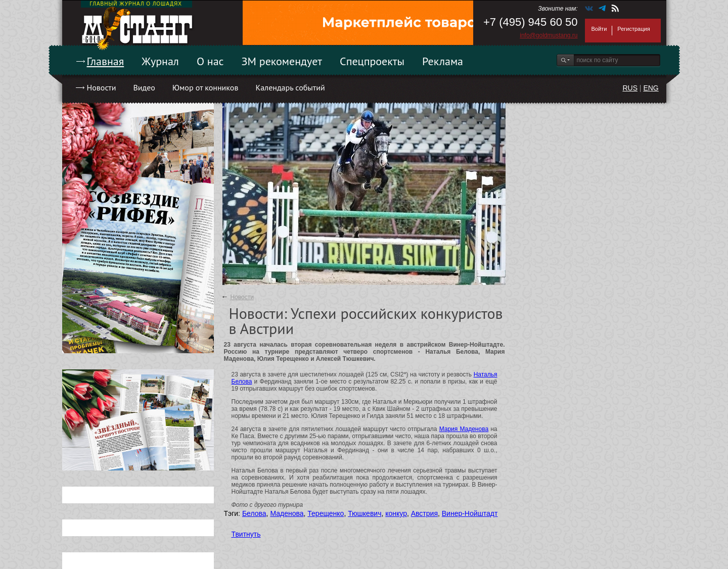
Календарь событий (290, 87)
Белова (254, 513)
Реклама (443, 61)
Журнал (160, 61)
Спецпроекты (372, 61)
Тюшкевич (365, 513)
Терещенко (326, 513)
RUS (630, 88)
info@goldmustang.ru (549, 35)
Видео (144, 87)
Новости (102, 87)
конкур (396, 513)
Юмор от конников (206, 87)
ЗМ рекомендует (282, 61)
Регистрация (633, 29)
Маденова (287, 513)
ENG (651, 88)
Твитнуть (246, 534)
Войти (599, 29)
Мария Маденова (464, 429)
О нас (210, 61)
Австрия (424, 513)
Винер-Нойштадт (470, 513)
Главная (106, 61)
